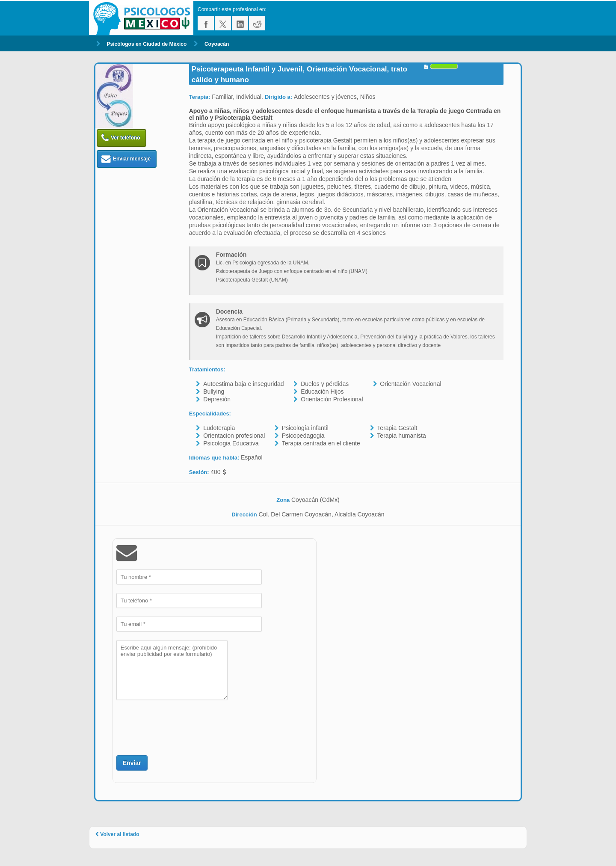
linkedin (240, 23)
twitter (223, 23)
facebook (206, 23)
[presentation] (181, 727)
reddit (257, 23)
